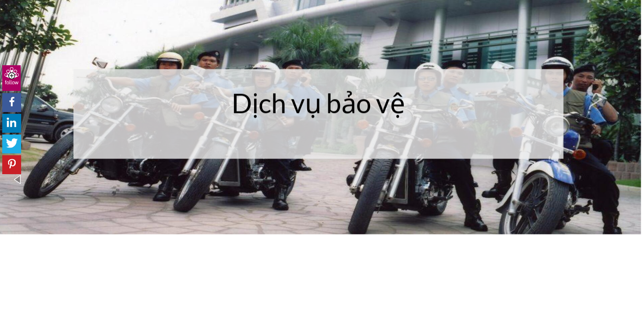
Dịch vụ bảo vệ (318, 103)
